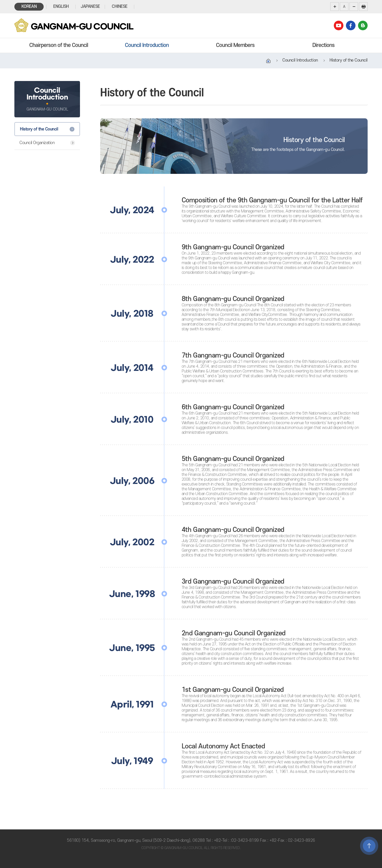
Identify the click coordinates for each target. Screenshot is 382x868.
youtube (339, 25)
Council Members (235, 45)
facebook (351, 25)
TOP (369, 846)
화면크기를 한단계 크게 (335, 7)
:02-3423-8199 (245, 840)
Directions (323, 45)
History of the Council (39, 129)
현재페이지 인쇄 (363, 7)
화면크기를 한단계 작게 (354, 7)
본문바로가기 (0, 0)
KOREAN (29, 7)
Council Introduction (147, 45)
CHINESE (120, 7)
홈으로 (268, 61)
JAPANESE (90, 7)
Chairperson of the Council (59, 45)
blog (363, 25)
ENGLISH (61, 7)
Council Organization (37, 143)
